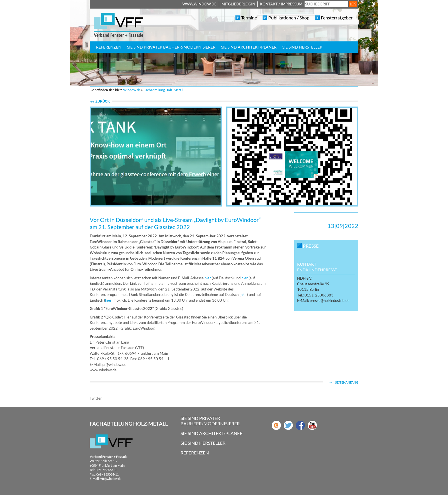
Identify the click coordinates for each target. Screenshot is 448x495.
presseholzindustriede (330, 300)
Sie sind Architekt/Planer (249, 47)
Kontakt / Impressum (281, 4)
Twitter (96, 398)
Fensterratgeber (337, 18)
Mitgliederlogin (238, 4)
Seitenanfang (344, 382)
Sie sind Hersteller (302, 47)
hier (208, 278)
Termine (249, 18)
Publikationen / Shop (289, 18)
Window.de (132, 90)
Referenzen (109, 47)
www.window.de (199, 4)
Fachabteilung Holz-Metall (163, 90)
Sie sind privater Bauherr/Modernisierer (171, 47)
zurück (103, 101)
